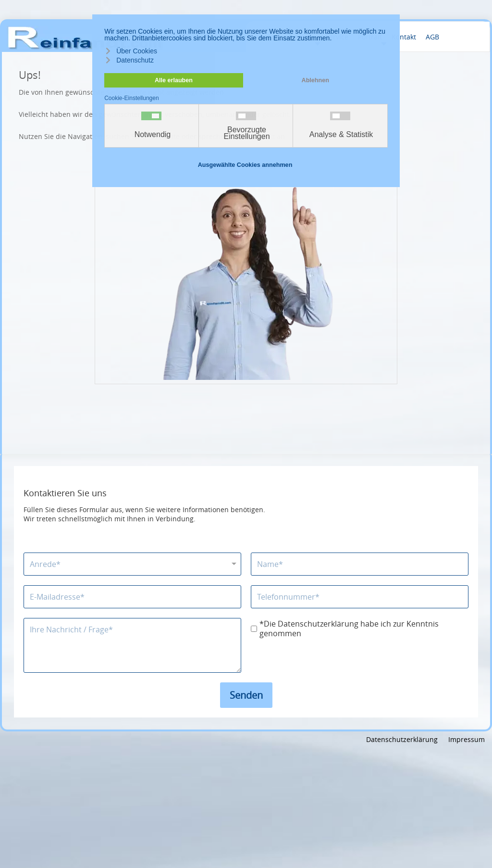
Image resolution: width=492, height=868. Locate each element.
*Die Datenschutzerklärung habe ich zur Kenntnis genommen (349, 629)
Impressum (467, 739)
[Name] (360, 564)
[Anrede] (132, 564)
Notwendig (153, 135)
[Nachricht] (132, 645)
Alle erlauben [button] (174, 80)
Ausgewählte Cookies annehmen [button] (245, 165)
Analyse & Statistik (341, 135)
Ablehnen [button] (315, 80)
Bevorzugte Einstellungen (246, 133)
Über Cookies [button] (137, 51)
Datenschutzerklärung (402, 739)
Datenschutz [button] (135, 60)
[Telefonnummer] (360, 597)
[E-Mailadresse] (132, 597)
